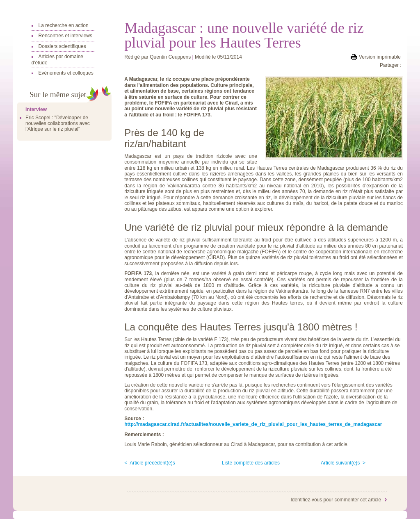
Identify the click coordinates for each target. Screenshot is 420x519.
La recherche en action (64, 25)
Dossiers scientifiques (62, 46)
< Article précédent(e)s (150, 463)
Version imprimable (380, 57)
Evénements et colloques (66, 73)
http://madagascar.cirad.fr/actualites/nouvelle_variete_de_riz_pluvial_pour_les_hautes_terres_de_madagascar (253, 424)
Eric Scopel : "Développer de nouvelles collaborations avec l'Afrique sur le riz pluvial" (58, 124)
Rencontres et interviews (65, 36)
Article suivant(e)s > (343, 463)
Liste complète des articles (251, 463)
